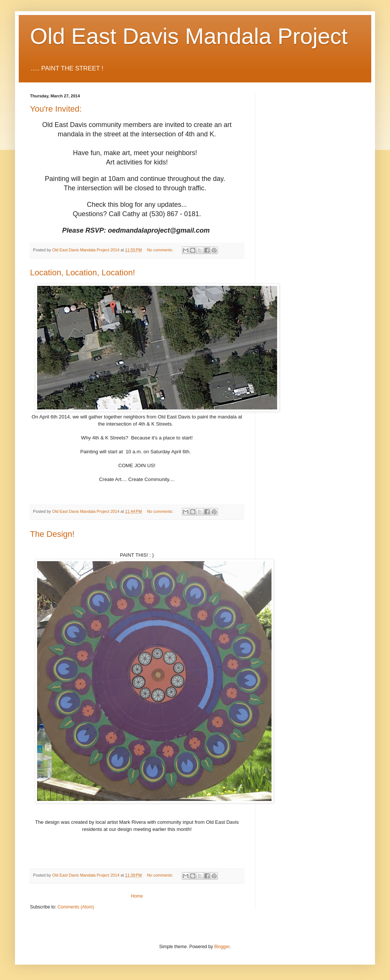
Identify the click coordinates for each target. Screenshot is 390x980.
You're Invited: (56, 109)
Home (137, 896)
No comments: (161, 250)
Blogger (222, 947)
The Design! (52, 534)
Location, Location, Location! (82, 273)
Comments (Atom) (76, 907)
